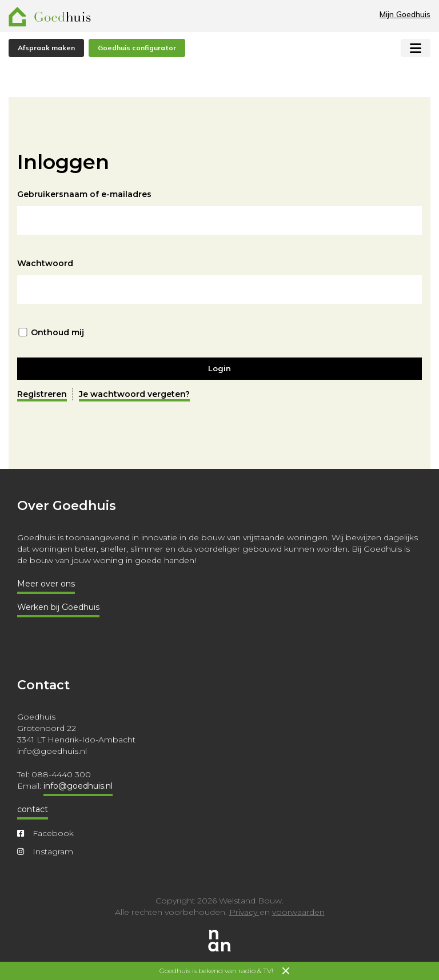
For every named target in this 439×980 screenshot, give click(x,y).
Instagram (45, 852)
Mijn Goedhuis (405, 14)
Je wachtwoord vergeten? (134, 394)
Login (219, 368)
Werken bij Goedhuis (58, 607)
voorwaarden (298, 912)
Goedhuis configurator (137, 48)
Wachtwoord (45, 263)
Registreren (42, 394)
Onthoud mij (57, 332)
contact (33, 809)
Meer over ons (46, 584)
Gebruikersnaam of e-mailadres (84, 194)
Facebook (45, 833)
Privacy (244, 912)
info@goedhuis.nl (78, 786)
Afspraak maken (46, 48)
